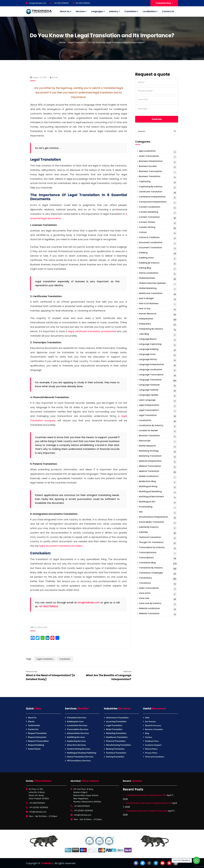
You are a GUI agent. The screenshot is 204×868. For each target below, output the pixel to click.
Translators (158, 584)
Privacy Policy (151, 753)
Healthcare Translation (158, 294)
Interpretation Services (78, 733)
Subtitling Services (76, 737)
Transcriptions (158, 558)
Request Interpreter (37, 737)
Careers (149, 737)
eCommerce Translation (117, 718)
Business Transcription (158, 172)
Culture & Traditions (158, 238)
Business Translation (158, 177)
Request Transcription (38, 741)
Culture (158, 233)
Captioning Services (76, 741)
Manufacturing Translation (118, 745)
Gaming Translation (115, 757)
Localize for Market (158, 431)
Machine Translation (158, 436)
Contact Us (33, 729)
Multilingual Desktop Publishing (82, 753)
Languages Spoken (158, 396)
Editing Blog (158, 269)
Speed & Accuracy (153, 726)
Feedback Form (152, 741)
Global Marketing (158, 289)
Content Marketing (158, 213)
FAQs (147, 718)
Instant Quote (34, 749)
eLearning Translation (116, 722)
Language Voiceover (158, 385)
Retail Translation (114, 729)
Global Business (158, 279)
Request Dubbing (36, 745)
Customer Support (153, 745)
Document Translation (158, 248)
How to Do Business (158, 304)
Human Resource (158, 314)
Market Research (158, 446)
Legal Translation (77, 42)
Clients (31, 722)
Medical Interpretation (158, 462)
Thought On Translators (158, 543)
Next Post (127, 672)
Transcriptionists (158, 553)
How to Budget (158, 299)
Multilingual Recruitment (158, 497)
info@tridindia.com (36, 3)
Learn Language (158, 401)
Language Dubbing (158, 350)
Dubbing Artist (158, 258)
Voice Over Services (76, 745)
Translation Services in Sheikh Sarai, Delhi (147, 811)
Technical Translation (158, 538)
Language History (158, 360)
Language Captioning (158, 345)
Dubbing (158, 253)
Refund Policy (151, 749)
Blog (147, 733)
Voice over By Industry (158, 604)
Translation (65, 659)
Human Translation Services (80, 757)
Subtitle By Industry (158, 528)
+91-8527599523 (81, 3)
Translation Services (77, 718)
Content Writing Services (79, 749)
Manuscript (158, 441)
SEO (158, 512)
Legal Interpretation (158, 406)
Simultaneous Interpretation (158, 518)
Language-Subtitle (158, 390)
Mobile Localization (158, 477)
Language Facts (158, 355)
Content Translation (158, 218)
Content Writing (158, 228)
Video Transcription (158, 589)
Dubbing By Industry (158, 263)
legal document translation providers (61, 546)
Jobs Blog (158, 335)
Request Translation (37, 733)
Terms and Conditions (155, 757)
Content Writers (158, 223)
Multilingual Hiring (158, 487)
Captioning (158, 182)
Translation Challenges (158, 573)
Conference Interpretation (158, 197)
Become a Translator (154, 729)
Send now (157, 119)
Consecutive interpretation (158, 202)
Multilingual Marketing (158, 492)
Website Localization (158, 609)
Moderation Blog (158, 482)
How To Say (158, 309)
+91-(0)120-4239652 (39, 807)
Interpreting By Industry (158, 329)
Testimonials (34, 725)
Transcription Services (78, 729)
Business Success (158, 167)
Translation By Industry (158, 568)
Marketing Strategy (158, 451)
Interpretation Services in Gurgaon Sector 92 (149, 803)
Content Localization (158, 208)
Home (62, 42)
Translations (158, 579)
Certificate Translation (158, 192)
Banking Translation (115, 749)
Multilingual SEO (158, 502)
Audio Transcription (158, 157)
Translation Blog (158, 563)
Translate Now (164, 3)
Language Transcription (158, 375)
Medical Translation (158, 472)
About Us (32, 718)
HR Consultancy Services (79, 761)
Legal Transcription (158, 411)
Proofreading (158, 507)
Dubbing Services (75, 722)
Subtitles (158, 533)
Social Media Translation (158, 523)
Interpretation (158, 319)
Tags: (29, 659)
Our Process (150, 722)
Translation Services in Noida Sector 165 (146, 795)
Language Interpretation (158, 365)
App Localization (158, 152)
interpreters (158, 324)
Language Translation (158, 380)
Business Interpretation (158, 162)
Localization (158, 421)
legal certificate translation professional (92, 331)
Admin (55, 77)
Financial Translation (116, 741)
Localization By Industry (158, 426)
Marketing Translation (158, 457)
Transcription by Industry (158, 548)
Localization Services (77, 725)
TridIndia (46, 863)
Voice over (158, 599)
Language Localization (158, 370)
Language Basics (158, 340)
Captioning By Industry (158, 187)
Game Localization (158, 274)
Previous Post (32, 672)
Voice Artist (158, 594)
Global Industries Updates (158, 284)
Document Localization (158, 243)
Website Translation (158, 614)
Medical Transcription (158, 467)
